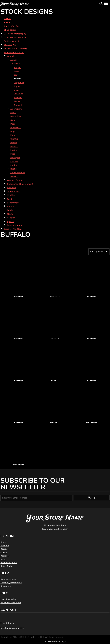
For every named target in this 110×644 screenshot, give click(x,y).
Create (4, 552)
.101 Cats (8, 22)
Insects (14, 146)
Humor (10, 206)
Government (13, 203)
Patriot (10, 210)
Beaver (17, 75)
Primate (14, 161)
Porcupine (15, 158)
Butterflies (16, 116)
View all (7, 19)
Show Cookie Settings (55, 641)
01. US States (10, 30)
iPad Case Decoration (11, 603)
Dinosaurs (15, 128)
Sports (10, 222)
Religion (11, 218)
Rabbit (14, 165)
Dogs (13, 131)
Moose (17, 90)
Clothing (11, 195)
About (3, 559)
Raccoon (18, 97)
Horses (14, 143)
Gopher (17, 86)
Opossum (18, 94)
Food (9, 199)
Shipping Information (11, 583)
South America (18, 173)
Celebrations (13, 191)
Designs (5, 549)
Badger (17, 67)
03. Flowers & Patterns (15, 37)
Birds (13, 112)
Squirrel (18, 105)
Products (5, 545)
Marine (14, 150)
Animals (11, 56)
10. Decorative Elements (15, 49)
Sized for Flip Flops (13, 229)
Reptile (14, 169)
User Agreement (8, 579)
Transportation (14, 225)
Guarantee (6, 586)
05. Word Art (10, 45)
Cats (13, 120)
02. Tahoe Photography (15, 34)
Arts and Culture (15, 180)
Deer (13, 124)
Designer (5, 556)
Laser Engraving (8, 599)
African (14, 60)
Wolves (14, 176)
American (15, 64)
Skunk (17, 101)
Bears (16, 71)
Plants (10, 214)
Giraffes (14, 139)
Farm (13, 135)
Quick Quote (6, 566)
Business (12, 188)
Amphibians (16, 109)
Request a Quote (9, 563)
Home (3, 542)
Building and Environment (20, 184)
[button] (101, 3)
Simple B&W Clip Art (14, 52)
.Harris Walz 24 (11, 26)
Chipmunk (19, 82)
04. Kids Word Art (12, 41)
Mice (13, 154)
